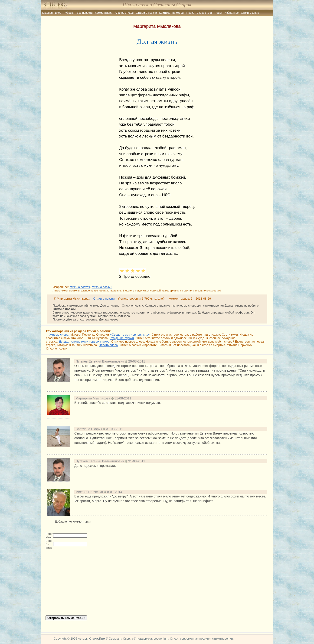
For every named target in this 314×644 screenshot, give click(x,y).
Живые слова (59, 335)
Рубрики (69, 13)
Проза (190, 13)
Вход (58, 13)
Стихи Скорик (250, 13)
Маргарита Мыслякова (157, 26)
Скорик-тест (204, 13)
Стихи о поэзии (104, 299)
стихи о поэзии (102, 287)
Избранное (232, 13)
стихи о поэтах (80, 287)
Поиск (218, 13)
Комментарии (104, 13)
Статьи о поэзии (146, 13)
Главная (47, 13)
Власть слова (108, 345)
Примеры (178, 13)
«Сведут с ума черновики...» (130, 335)
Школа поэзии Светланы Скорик (157, 5)
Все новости (85, 13)
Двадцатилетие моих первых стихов (84, 342)
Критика (165, 13)
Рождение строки (122, 338)
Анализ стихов (124, 13)
